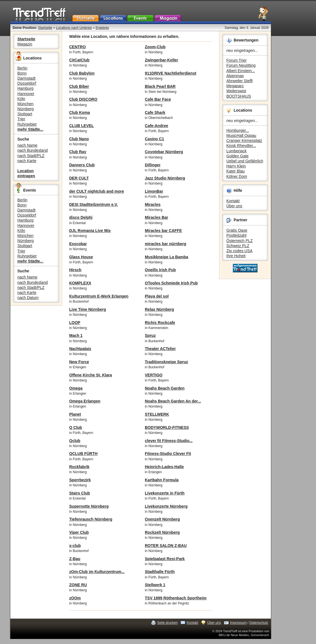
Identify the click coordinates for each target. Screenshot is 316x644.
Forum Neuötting (241, 65)
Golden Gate (237, 156)
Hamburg (25, 88)
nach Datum (28, 298)
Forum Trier (236, 60)
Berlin (22, 68)
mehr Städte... (30, 129)
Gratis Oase (237, 230)
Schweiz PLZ (238, 246)
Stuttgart (25, 114)
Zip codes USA (239, 251)
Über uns (234, 206)
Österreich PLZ (240, 241)
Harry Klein (236, 166)
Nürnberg (25, 109)
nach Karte (27, 161)
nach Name (27, 145)
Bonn (22, 73)
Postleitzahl (236, 235)
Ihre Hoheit (236, 256)
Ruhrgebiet (27, 124)
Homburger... (238, 130)
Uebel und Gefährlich (245, 161)
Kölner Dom (237, 176)
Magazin (25, 44)
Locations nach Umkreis (74, 28)
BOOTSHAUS (239, 96)
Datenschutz (259, 623)
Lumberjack (236, 151)
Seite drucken (167, 623)
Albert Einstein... (241, 71)
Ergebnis (102, 28)
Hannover (26, 94)
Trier (21, 119)
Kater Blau (235, 171)
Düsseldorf (27, 83)
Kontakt (233, 201)
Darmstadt (26, 78)
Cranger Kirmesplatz (244, 141)
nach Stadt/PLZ (31, 156)
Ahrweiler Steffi (240, 81)
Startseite (45, 28)
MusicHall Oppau (241, 135)
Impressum (238, 623)
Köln (21, 99)
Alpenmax (235, 76)
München (25, 104)
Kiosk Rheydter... (241, 146)
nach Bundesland (32, 150)
